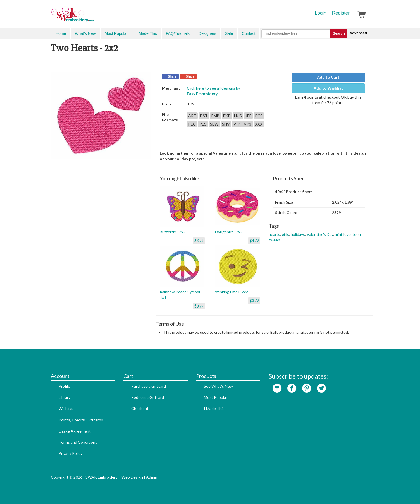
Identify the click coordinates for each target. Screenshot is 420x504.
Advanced (358, 33)
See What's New (218, 386)
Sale (229, 33)
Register (341, 13)
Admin (152, 477)
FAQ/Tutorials (178, 33)
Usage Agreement (75, 431)
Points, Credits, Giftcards (81, 420)
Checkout (140, 408)
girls (285, 234)
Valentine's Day (320, 234)
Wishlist (66, 408)
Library (65, 397)
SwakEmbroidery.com (93, 17)
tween (274, 240)
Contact (249, 33)
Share (172, 76)
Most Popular (116, 33)
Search (339, 33)
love (347, 234)
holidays (298, 234)
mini (338, 234)
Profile (64, 386)
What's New (85, 33)
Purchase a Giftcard (149, 386)
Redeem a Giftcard (148, 397)
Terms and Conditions (78, 442)
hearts (274, 234)
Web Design (132, 477)
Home (61, 33)
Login (321, 13)
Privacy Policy (71, 453)
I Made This (147, 33)
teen (357, 234)
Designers (207, 33)
